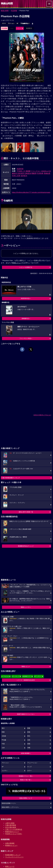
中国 (3, 744)
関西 (3, 732)
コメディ (5, 771)
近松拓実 (21, 173)
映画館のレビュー (11, 845)
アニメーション (32, 763)
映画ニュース (10, 866)
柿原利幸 (20, 169)
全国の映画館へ (26, 753)
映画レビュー (26, 666)
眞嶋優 (28, 171)
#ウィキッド (16, 676)
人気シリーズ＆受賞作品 (14, 829)
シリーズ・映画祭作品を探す (26, 680)
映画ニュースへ (26, 607)
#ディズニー (38, 676)
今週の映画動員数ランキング (11, 478)
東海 (29, 732)
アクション (11, 23)
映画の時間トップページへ (10, 807)
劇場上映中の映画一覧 (26, 512)
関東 (29, 728)
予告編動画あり (25, 23)
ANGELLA (45, 171)
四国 (29, 744)
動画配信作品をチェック (26, 546)
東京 (3, 728)
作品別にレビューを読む (14, 834)
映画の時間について (26, 798)
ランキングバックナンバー (14, 857)
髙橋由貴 (47, 173)
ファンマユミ (36, 171)
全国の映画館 (10, 843)
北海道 (4, 736)
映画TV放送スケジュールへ (26, 714)
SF (17, 23)
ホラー (29, 771)
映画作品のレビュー (12, 832)
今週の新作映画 (11, 825)
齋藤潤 (34, 173)
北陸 (29, 740)
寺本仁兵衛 (16, 176)
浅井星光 (24, 176)
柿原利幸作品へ (26, 298)
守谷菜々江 (21, 171)
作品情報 (14, 11)
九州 (3, 748)
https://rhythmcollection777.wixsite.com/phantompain (31, 192)
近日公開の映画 (11, 827)
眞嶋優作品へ (26, 318)
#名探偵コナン (27, 676)
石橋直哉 (28, 173)
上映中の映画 (10, 823)
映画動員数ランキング (13, 855)
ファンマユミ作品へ (26, 338)
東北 (29, 736)
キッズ (29, 767)
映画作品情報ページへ (9, 803)
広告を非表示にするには (42, 415)
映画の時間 (5, 11)
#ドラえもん (5, 676)
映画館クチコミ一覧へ (26, 776)
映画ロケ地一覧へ (26, 780)
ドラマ (4, 23)
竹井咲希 (40, 173)
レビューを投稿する (26, 267)
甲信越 (4, 740)
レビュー (19, 28)
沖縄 (29, 748)
